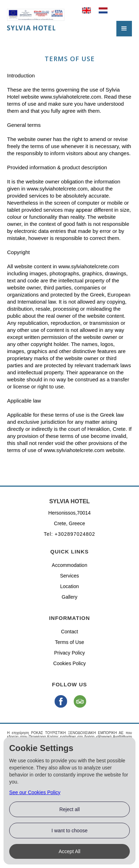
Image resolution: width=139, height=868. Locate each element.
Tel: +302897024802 (69, 534)
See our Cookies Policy (35, 792)
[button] (124, 29)
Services (70, 576)
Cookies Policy (70, 663)
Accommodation (69, 565)
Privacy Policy (69, 653)
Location (69, 586)
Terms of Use (69, 642)
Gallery (69, 597)
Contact (69, 632)
